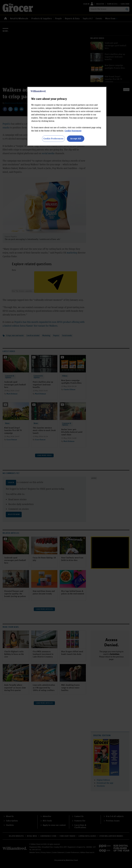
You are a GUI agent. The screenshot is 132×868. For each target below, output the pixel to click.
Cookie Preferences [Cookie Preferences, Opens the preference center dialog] (53, 138)
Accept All (76, 138)
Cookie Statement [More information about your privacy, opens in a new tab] (73, 131)
